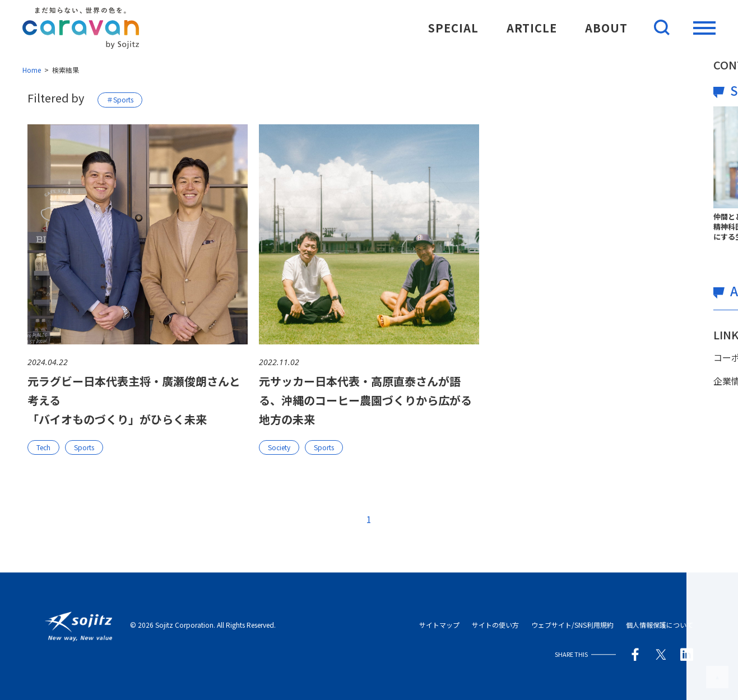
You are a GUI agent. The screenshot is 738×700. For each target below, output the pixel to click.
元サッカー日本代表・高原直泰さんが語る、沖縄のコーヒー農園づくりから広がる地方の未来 (365, 400)
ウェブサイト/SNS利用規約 (572, 625)
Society (279, 447)
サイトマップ (439, 625)
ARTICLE (532, 28)
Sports (84, 447)
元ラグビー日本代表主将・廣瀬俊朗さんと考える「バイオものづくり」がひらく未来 (134, 400)
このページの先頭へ (717, 677)
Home (32, 70)
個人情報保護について (660, 625)
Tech (43, 447)
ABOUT (606, 28)
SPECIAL (453, 28)
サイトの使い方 (495, 625)
